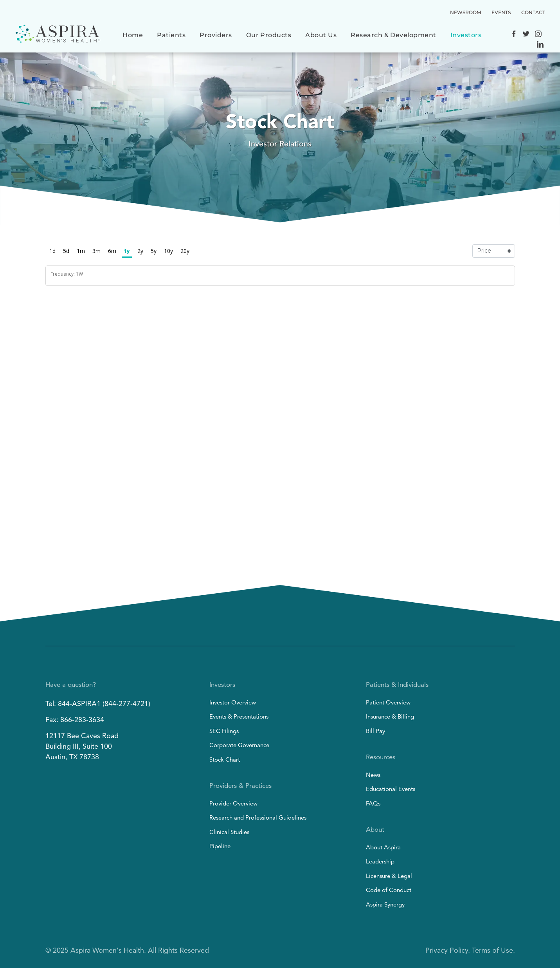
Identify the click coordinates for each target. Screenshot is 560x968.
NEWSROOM (465, 12)
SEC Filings (224, 732)
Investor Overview (233, 703)
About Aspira (383, 848)
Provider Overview (233, 804)
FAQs (373, 804)
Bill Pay (375, 732)
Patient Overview (388, 703)
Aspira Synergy (385, 905)
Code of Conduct (389, 891)
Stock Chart (225, 760)
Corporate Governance (239, 746)
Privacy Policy (447, 951)
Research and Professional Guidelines (258, 818)
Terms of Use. (493, 951)
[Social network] (514, 35)
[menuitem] (133, 34)
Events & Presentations (239, 717)
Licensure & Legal (389, 877)
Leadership (380, 862)
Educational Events (391, 790)
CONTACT (533, 12)
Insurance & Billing (390, 717)
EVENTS (501, 12)
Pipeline (220, 847)
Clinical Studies (229, 833)
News (373, 776)
